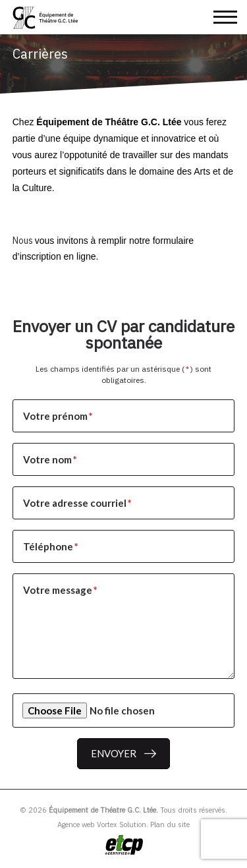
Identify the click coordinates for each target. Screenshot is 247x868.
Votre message (61, 590)
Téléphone (51, 546)
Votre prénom (59, 416)
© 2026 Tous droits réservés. (123, 810)
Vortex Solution (122, 825)
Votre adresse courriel (78, 503)
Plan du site (170, 825)
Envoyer (114, 753)
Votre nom (51, 459)
